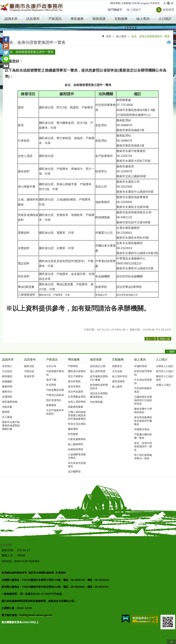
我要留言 (117, 366)
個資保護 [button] (99, 19)
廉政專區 (73, 429)
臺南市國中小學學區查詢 (143, 411)
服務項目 (7, 392)
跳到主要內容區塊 (2, 2)
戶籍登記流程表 (55, 395)
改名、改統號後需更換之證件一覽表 (30, 52)
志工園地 (7, 417)
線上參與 (117, 386)
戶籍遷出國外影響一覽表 (143, 436)
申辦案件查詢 (142, 429)
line (6, 59)
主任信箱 (117, 371)
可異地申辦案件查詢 (143, 390)
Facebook (6, 40)
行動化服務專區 (77, 439)
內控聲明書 (96, 402)
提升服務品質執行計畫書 (99, 378)
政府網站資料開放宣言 (99, 387)
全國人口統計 (164, 385)
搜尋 (128, 9)
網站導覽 (115, 3)
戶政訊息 (29, 371)
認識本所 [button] (11, 19)
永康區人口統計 (165, 366)
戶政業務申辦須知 (55, 373)
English (145, 3)
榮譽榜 (6, 412)
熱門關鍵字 (115, 10)
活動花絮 (7, 407)
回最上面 (171, 642)
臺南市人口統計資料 (165, 378)
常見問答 (51, 385)
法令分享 (51, 366)
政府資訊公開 (98, 366)
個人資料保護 (98, 371)
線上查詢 (121, 36)
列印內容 (169, 42)
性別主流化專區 (77, 424)
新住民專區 (74, 381)
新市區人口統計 (165, 371)
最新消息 (29, 366)
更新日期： (9, 550)
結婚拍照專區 (76, 449)
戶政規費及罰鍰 (55, 390)
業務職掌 (51, 405)
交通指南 (7, 397)
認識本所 (8, 360)
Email (6, 66)
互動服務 (118, 360)
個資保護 (96, 360)
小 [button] (165, 3)
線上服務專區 (76, 444)
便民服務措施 (10, 402)
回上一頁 (151, 339)
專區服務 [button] (77, 19)
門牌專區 (73, 366)
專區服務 (74, 360)
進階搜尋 (168, 10)
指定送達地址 (54, 400)
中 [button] (168, 3)
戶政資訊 (52, 360)
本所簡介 (7, 366)
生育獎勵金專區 (77, 397)
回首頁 (136, 3)
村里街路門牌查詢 (143, 373)
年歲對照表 (140, 366)
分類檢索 (126, 3)
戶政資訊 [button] (55, 19)
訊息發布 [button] (33, 19)
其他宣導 (29, 376)
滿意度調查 (118, 381)
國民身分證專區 (77, 371)
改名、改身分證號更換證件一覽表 (151, 36)
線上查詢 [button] (143, 19)
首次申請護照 (76, 392)
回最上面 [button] (165, 339)
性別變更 (73, 434)
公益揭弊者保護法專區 (77, 456)
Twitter (6, 53)
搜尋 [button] (159, 10)
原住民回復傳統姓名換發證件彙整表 (143, 421)
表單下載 (51, 380)
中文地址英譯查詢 (143, 381)
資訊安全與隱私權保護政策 (99, 395)
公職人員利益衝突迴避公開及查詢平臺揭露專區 (77, 415)
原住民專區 (74, 386)
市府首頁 (155, 3)
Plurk (6, 46)
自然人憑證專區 (77, 402)
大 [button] (172, 3)
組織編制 (7, 381)
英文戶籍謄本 (76, 376)
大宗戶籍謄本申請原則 (55, 412)
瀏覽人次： (9, 555)
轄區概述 (7, 376)
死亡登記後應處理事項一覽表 (143, 457)
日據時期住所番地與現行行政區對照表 (143, 400)
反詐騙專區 (74, 471)
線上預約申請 (120, 376)
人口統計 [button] (165, 19)
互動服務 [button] (121, 19)
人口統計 (162, 360)
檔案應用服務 (76, 407)
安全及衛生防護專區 (77, 465)
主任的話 (7, 371)
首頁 (109, 36)
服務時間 (7, 386)
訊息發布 (30, 360)
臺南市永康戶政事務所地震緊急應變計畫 (11, 426)
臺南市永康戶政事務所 (32, 7)
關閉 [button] (172, 352)
